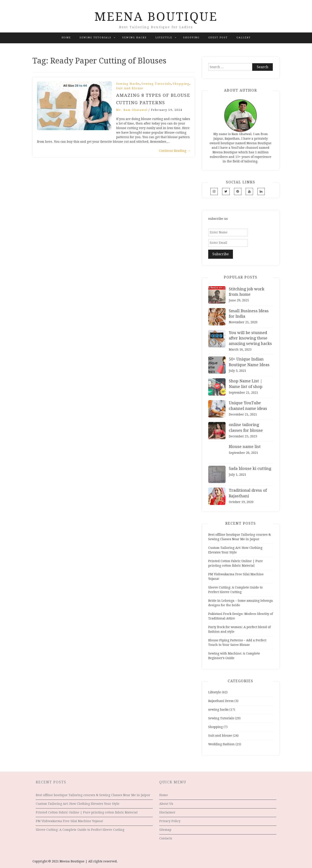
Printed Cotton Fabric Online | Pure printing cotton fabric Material (87, 812)
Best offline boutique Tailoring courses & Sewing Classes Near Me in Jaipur (93, 795)
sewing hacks (134, 38)
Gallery (244, 38)
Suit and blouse (130, 88)
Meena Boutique (156, 17)
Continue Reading (175, 151)
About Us (166, 804)
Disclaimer (167, 812)
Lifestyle (164, 38)
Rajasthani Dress (221, 701)
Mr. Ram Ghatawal (132, 110)
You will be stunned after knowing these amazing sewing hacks (250, 338)
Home (66, 38)
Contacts (166, 838)
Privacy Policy (170, 821)
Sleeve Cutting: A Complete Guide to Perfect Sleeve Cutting (80, 830)
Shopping (191, 38)
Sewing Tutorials (95, 38)
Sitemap (165, 830)
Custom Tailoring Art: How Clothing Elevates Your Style (78, 804)
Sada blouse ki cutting (250, 468)
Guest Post (218, 38)
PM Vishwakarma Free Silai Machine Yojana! (69, 821)
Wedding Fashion (221, 744)
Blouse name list (245, 447)
